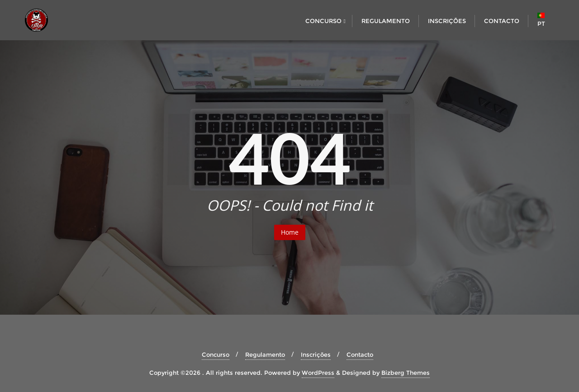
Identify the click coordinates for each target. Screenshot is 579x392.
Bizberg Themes (406, 373)
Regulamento (265, 354)
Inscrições (316, 354)
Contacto (360, 354)
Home (290, 232)
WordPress (318, 373)
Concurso (216, 354)
